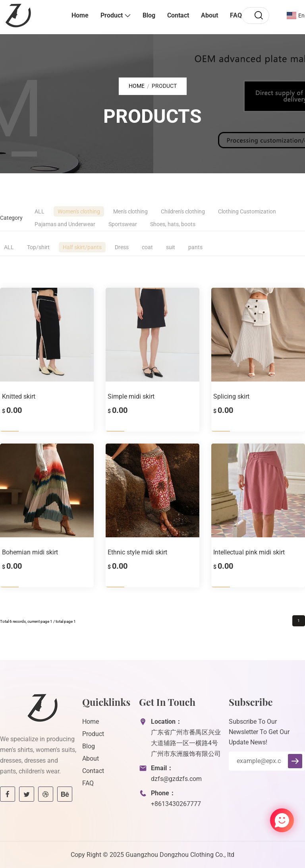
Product (112, 15)
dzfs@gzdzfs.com (176, 779)
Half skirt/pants (82, 247)
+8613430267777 (176, 804)
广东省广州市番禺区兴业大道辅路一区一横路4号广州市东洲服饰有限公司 (186, 743)
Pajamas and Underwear (65, 224)
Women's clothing (79, 211)
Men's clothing (130, 211)
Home (80, 15)
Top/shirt (38, 247)
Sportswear (123, 224)
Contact (178, 15)
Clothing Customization (247, 211)
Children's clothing (183, 211)
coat (147, 247)
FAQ (236, 15)
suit (171, 247)
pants (195, 247)
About (209, 15)
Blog (149, 15)
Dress (122, 247)
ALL (40, 211)
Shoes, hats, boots (173, 224)
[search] (259, 15)
